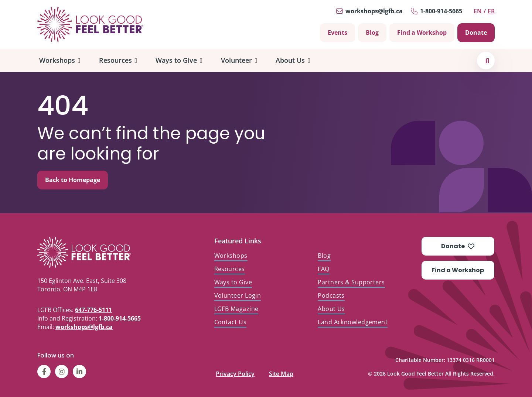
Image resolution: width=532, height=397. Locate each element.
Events (337, 32)
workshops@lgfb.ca (374, 11)
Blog (372, 32)
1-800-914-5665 (441, 11)
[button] (487, 60)
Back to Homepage (73, 180)
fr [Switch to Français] (491, 11)
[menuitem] (60, 60)
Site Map (281, 372)
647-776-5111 (93, 310)
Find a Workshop (422, 32)
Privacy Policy (235, 372)
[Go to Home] (90, 24)
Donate (476, 32)
